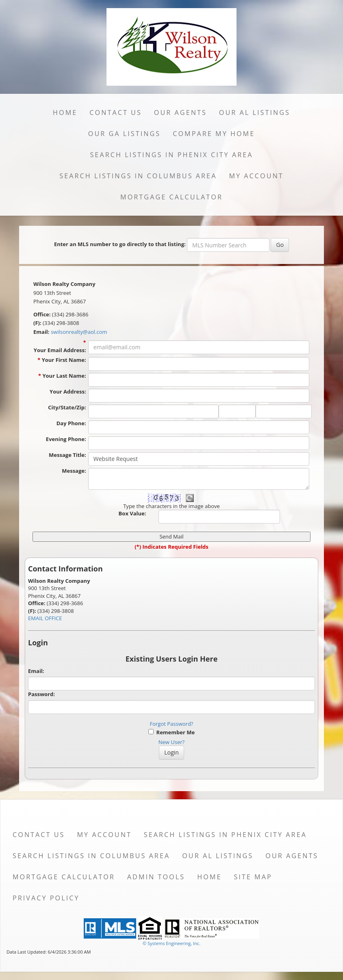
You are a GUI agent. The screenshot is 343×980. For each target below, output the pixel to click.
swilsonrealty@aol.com (79, 332)
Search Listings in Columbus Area (138, 176)
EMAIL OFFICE (45, 618)
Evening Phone (66, 439)
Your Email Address (60, 350)
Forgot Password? (172, 724)
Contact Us (116, 112)
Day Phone (71, 423)
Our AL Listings (255, 112)
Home (65, 112)
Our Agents (180, 112)
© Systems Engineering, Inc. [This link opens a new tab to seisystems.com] (171, 943)
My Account (256, 176)
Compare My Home (214, 134)
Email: (36, 671)
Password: (41, 694)
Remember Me (171, 732)
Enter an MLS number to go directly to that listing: (120, 244)
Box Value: (132, 513)
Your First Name (64, 360)
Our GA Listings (124, 134)
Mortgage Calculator (171, 197)
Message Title (67, 455)
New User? (171, 742)
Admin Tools (156, 877)
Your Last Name (64, 376)
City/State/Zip (67, 407)
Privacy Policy (46, 898)
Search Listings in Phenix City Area (171, 155)
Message (74, 471)
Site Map (253, 877)
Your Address (68, 392)
